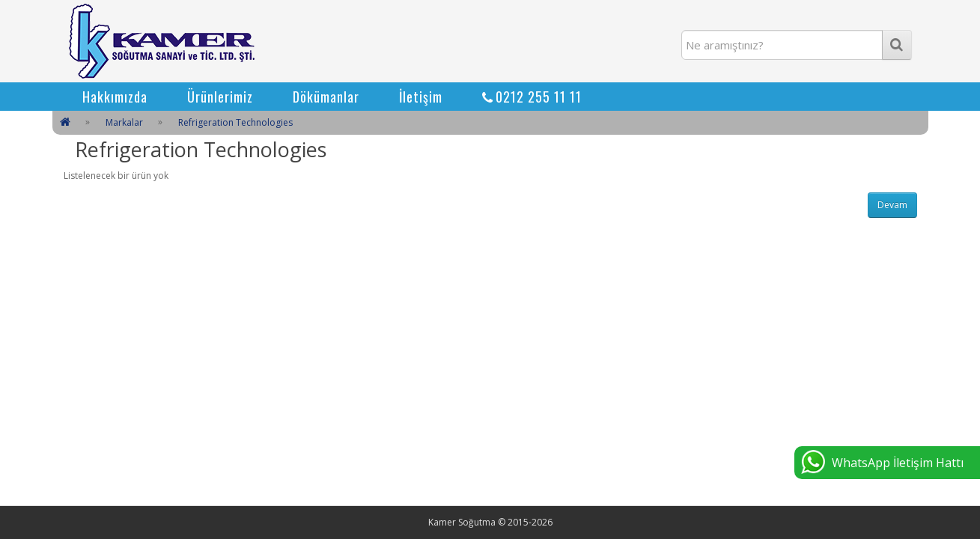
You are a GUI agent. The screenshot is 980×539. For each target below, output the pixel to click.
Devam (892, 205)
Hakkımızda (115, 97)
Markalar (124, 122)
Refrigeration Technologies (235, 122)
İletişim (421, 97)
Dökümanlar (326, 97)
